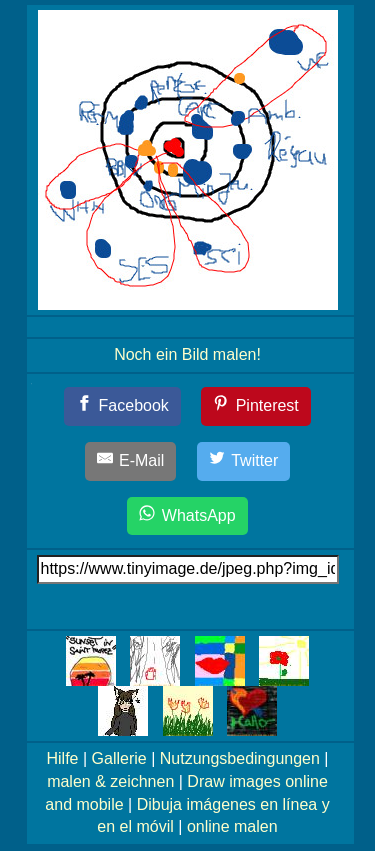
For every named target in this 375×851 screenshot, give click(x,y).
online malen (232, 826)
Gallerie (119, 758)
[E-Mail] (131, 461)
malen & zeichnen (110, 781)
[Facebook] (122, 406)
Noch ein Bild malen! (187, 354)
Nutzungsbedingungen (240, 758)
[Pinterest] (256, 406)
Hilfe (63, 758)
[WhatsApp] (187, 516)
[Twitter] (244, 461)
